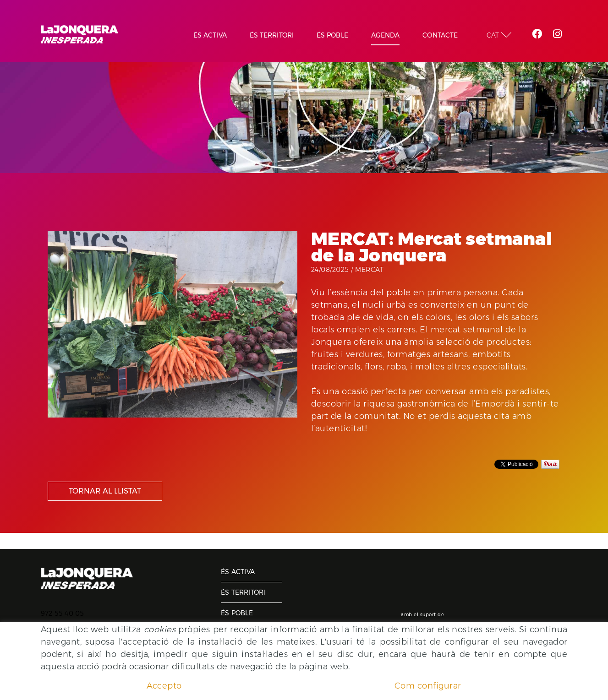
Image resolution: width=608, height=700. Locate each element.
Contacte (239, 654)
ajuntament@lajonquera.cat (87, 625)
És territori (243, 592)
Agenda (236, 634)
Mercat (369, 270)
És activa (238, 572)
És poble (237, 613)
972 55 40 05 (63, 613)
